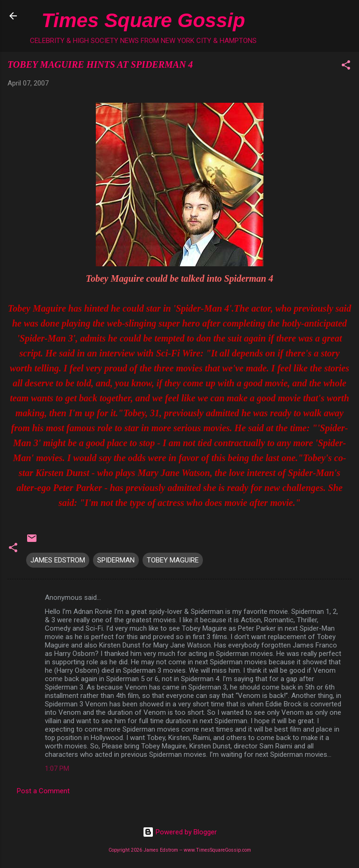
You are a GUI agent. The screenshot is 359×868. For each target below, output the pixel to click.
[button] (346, 67)
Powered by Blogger (180, 832)
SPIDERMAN (116, 560)
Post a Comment (43, 791)
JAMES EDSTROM (58, 560)
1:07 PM (57, 768)
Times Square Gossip (143, 20)
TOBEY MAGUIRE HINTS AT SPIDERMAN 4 (100, 64)
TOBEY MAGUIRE (173, 560)
